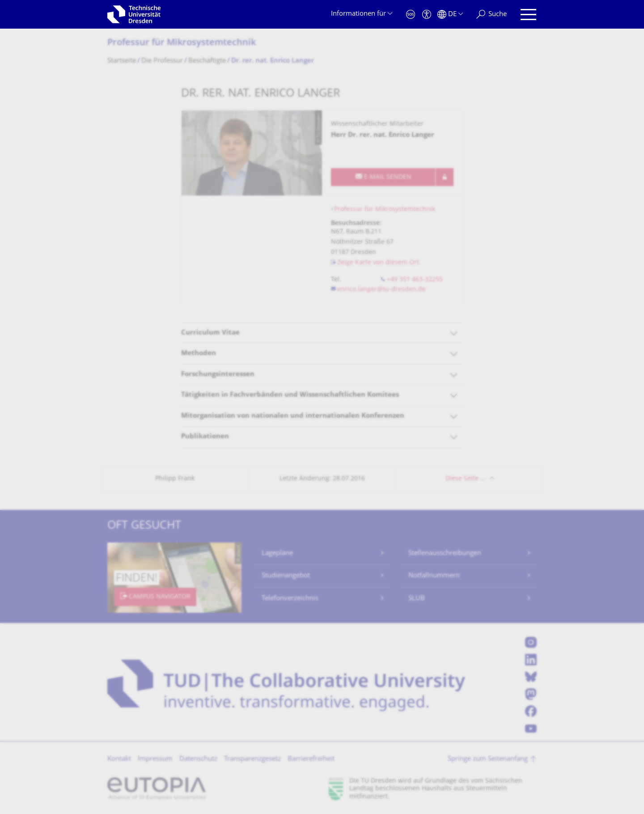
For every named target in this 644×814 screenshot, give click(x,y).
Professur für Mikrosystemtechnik (182, 43)
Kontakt (119, 759)
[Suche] (491, 15)
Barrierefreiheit (311, 759)
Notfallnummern (434, 576)
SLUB (417, 599)
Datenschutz (198, 759)
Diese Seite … (465, 479)
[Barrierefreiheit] (427, 15)
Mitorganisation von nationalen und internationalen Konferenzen (293, 416)
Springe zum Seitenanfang (488, 759)
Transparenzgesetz (252, 759)
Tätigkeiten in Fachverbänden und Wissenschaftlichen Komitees (290, 395)
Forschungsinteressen (218, 375)
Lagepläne (277, 553)
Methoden (199, 354)
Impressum (155, 759)
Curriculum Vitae (210, 333)
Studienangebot (286, 576)
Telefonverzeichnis (290, 599)
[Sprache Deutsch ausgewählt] (450, 15)
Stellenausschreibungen (445, 553)
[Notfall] (411, 15)
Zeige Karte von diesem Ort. (379, 263)
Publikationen (205, 437)
